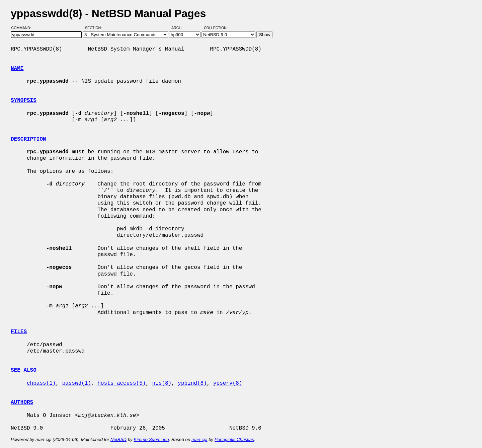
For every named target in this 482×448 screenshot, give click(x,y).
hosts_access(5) (122, 383)
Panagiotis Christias (234, 439)
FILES (19, 332)
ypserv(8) (228, 383)
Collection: (216, 28)
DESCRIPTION (28, 139)
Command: (23, 28)
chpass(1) (41, 383)
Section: (95, 28)
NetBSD (118, 439)
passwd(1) (77, 383)
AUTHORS (22, 402)
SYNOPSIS (24, 100)
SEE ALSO (24, 370)
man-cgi (199, 439)
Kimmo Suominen (151, 439)
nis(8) (162, 383)
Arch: (180, 28)
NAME (17, 69)
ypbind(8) (192, 383)
